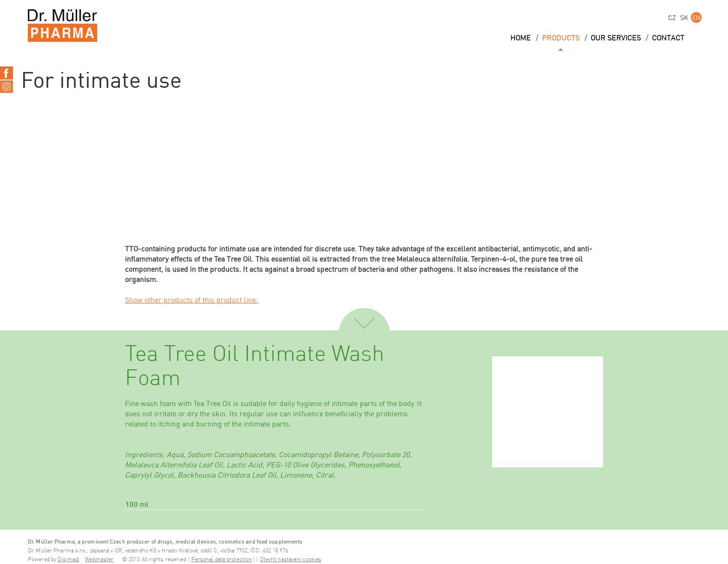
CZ (672, 17)
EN (696, 17)
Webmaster (99, 560)
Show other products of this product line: (192, 300)
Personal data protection (221, 560)
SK (684, 17)
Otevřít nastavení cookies (291, 560)
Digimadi (68, 560)
